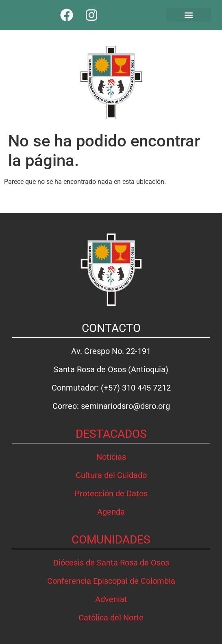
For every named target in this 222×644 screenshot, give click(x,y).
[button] (189, 15)
